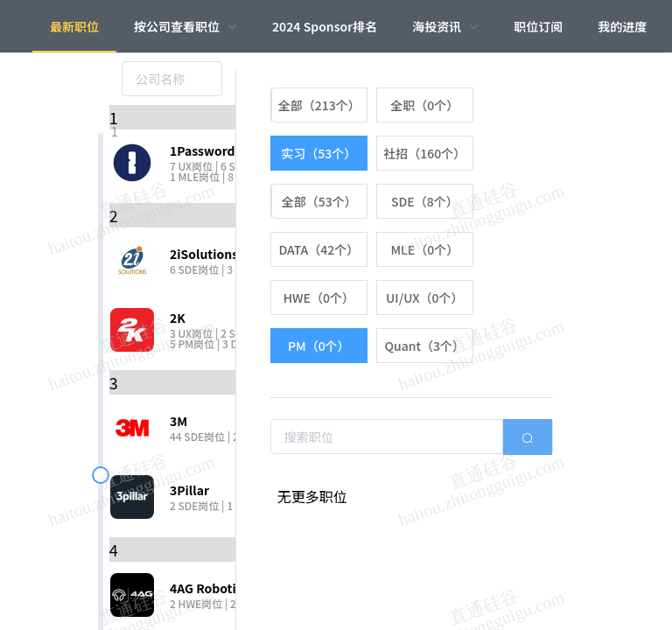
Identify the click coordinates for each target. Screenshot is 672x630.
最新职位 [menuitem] (74, 26)
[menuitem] (185, 26)
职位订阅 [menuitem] (538, 26)
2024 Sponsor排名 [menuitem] (325, 26)
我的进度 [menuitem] (622, 26)
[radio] (319, 105)
